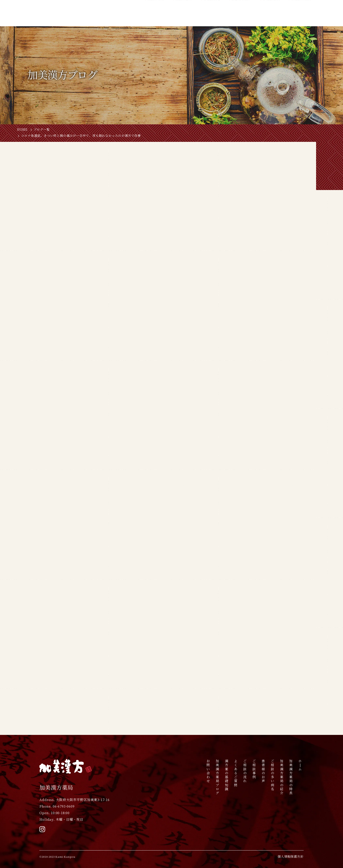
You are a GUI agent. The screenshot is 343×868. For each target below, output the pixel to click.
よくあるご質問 (236, 773)
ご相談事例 (254, 769)
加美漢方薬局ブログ (218, 777)
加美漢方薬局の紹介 (282, 777)
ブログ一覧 (42, 130)
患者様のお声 (263, 771)
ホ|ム (300, 765)
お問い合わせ (208, 771)
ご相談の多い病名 (273, 775)
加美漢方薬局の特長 (291, 777)
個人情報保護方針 (290, 857)
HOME (22, 130)
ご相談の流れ (245, 771)
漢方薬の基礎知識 (227, 775)
